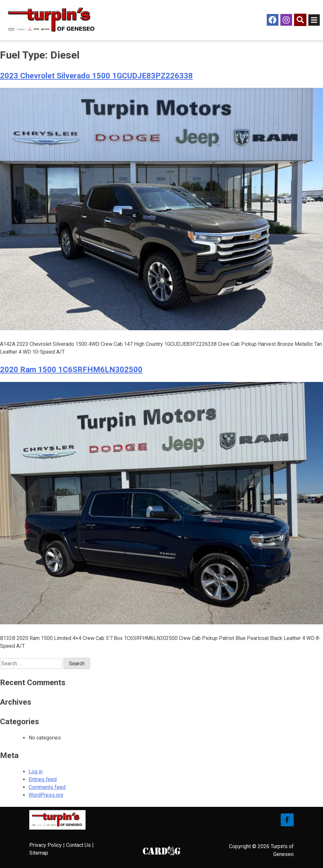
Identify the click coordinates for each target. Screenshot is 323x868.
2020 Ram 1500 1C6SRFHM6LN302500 (71, 370)
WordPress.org (46, 795)
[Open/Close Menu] (314, 20)
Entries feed (43, 779)
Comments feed (47, 787)
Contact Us (78, 845)
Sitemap (39, 853)
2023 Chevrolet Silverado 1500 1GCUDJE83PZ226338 (96, 76)
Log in (36, 772)
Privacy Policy (46, 845)
